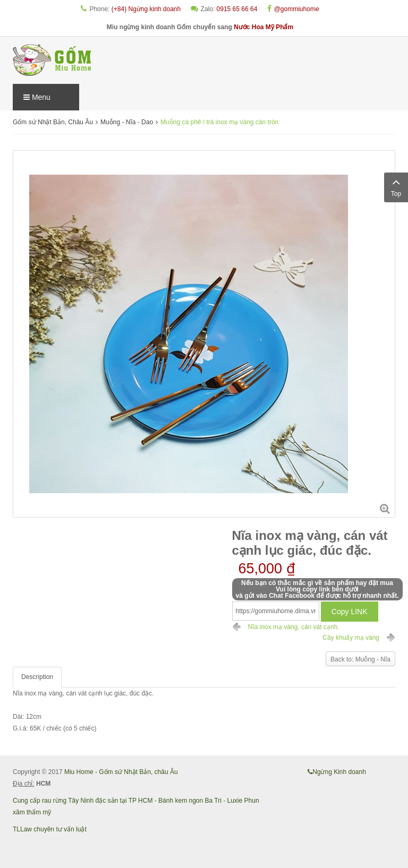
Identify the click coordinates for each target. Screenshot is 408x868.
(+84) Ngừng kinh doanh (146, 9)
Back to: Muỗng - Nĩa (360, 659)
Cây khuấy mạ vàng (351, 638)
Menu (37, 97)
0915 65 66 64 (237, 9)
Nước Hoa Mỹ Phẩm (263, 27)
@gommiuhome (297, 9)
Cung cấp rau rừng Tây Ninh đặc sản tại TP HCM (83, 801)
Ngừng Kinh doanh (337, 772)
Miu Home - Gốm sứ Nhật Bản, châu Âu (121, 772)
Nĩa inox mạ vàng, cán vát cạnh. (294, 627)
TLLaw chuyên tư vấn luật (50, 829)
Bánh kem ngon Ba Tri (190, 801)
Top (396, 186)
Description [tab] (37, 677)
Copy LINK (350, 612)
